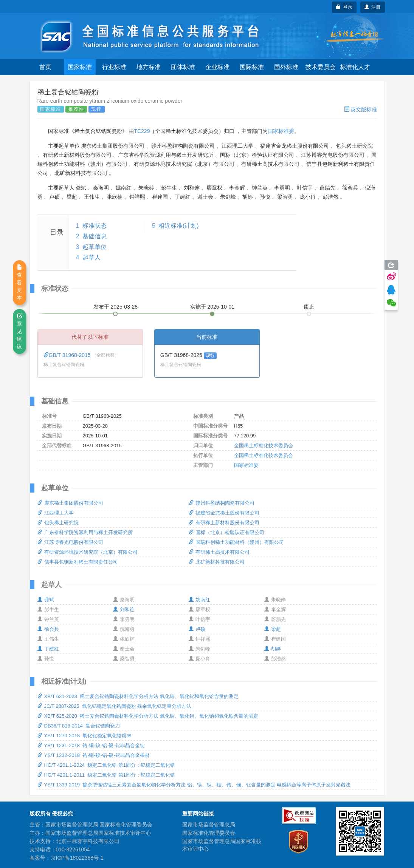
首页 (45, 67)
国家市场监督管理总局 (209, 825)
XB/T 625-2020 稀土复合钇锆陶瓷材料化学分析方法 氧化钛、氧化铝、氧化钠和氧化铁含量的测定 (148, 716)
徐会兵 (48, 629)
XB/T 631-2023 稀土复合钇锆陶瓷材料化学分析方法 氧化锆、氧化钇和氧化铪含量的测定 (138, 696)
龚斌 (46, 600)
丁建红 (48, 649)
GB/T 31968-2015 (68, 355)
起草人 (91, 257)
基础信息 (95, 236)
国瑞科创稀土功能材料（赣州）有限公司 (236, 542)
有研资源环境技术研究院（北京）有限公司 (88, 552)
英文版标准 (361, 110)
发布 (116, 307)
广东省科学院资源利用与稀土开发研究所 (85, 532)
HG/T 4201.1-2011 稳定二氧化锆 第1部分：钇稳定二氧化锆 (106, 775)
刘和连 (124, 609)
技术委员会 (321, 67)
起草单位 (95, 247)
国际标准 (252, 67)
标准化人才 (355, 67)
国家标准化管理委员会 (209, 833)
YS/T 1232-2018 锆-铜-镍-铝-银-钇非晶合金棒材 (94, 755)
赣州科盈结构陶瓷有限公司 (222, 503)
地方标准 (149, 67)
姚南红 (199, 600)
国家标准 (80, 67)
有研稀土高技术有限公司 (219, 552)
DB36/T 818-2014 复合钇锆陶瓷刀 (79, 726)
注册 (373, 7)
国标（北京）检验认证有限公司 (226, 532)
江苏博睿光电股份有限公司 (70, 542)
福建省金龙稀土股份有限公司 (224, 513)
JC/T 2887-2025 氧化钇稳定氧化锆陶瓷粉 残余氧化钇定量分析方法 (115, 706)
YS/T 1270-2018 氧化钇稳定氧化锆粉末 (85, 736)
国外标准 (286, 67)
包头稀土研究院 (58, 523)
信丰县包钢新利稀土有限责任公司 (78, 562)
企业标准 (217, 67)
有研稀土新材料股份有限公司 (224, 523)
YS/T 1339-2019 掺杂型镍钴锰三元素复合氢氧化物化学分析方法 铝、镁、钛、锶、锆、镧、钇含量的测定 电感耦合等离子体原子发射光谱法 (194, 785)
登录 (344, 7)
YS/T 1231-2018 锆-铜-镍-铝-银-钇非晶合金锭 (91, 745)
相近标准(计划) (179, 226)
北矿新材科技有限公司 (217, 562)
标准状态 (95, 226)
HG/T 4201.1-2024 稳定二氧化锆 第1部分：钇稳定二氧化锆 (106, 765)
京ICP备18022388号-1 (77, 858)
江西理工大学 (56, 513)
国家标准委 (281, 131)
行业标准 (114, 67)
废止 (309, 307)
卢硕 (197, 629)
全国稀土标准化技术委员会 (264, 446)
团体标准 (183, 67)
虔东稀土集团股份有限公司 (70, 503)
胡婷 (273, 649)
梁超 (273, 629)
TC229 (142, 131)
